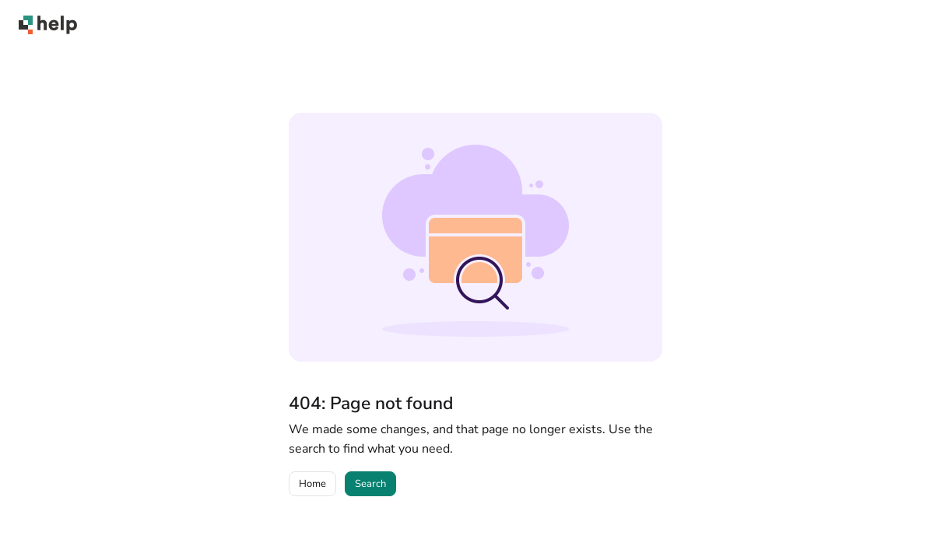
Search (370, 484)
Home (312, 484)
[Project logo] (48, 25)
